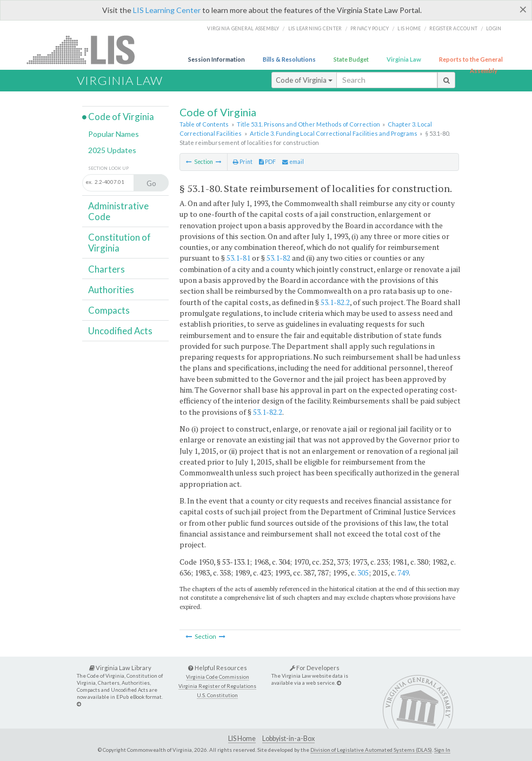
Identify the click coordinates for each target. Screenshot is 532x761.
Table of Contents (204, 124)
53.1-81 (238, 258)
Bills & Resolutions (289, 59)
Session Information (217, 59)
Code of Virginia (304, 80)
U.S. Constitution (217, 695)
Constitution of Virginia (119, 243)
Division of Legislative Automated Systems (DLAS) (371, 750)
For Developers (315, 668)
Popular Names (114, 134)
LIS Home (242, 739)
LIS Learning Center (167, 10)
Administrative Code (118, 211)
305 (363, 573)
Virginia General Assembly (243, 28)
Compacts (109, 310)
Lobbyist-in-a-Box (288, 739)
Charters (107, 269)
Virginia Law (404, 59)
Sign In (442, 750)
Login (494, 28)
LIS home (409, 28)
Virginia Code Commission (218, 677)
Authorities (111, 290)
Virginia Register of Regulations (217, 686)
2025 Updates (112, 150)
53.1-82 (278, 258)
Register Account (453, 28)
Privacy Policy (370, 28)
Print (243, 162)
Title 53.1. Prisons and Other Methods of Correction (308, 124)
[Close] (523, 9)
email (293, 162)
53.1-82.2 (335, 302)
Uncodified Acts (120, 331)
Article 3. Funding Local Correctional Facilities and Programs (334, 133)
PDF (267, 162)
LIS (87, 49)
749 (403, 573)
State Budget (351, 59)
